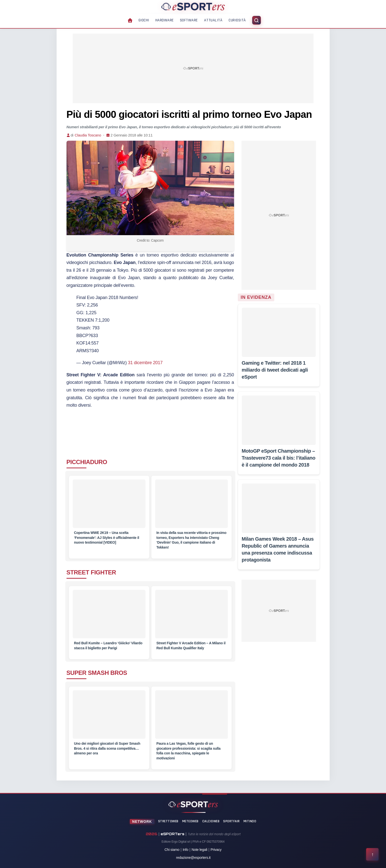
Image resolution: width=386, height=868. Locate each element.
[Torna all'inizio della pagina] (372, 854)
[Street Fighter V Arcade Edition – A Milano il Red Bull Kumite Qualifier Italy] (192, 617)
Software (189, 20)
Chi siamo (172, 850)
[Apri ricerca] (257, 20)
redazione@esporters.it (193, 858)
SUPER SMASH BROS (97, 673)
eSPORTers (173, 834)
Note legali (199, 850)
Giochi (144, 20)
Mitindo (250, 821)
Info (185, 850)
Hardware (165, 20)
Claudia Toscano (88, 135)
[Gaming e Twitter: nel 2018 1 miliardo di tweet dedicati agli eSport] (279, 332)
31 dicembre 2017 (145, 363)
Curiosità (237, 20)
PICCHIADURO (87, 462)
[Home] (193, 6)
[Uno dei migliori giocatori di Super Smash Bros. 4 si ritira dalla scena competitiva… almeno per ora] (109, 717)
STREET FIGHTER (91, 572)
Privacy (216, 850)
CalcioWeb (211, 821)
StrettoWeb (168, 821)
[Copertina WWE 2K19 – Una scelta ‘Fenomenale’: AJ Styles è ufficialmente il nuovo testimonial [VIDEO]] (109, 507)
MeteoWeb (190, 821)
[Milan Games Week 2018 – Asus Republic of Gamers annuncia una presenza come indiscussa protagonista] (279, 508)
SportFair (231, 821)
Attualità (213, 20)
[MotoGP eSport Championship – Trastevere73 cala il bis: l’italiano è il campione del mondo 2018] (279, 420)
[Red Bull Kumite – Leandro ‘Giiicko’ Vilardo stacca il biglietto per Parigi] (109, 617)
